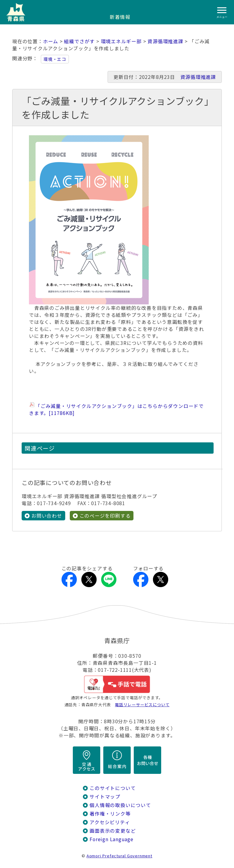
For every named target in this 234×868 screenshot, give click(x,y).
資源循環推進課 (165, 41)
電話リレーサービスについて (142, 705)
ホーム (51, 41)
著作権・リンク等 (110, 814)
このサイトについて (113, 788)
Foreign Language (112, 839)
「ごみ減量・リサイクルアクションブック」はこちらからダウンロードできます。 (116, 409)
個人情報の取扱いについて (120, 805)
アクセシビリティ (110, 822)
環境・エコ (55, 59)
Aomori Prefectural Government (119, 856)
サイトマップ (105, 797)
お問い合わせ (47, 516)
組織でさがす (79, 41)
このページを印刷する (105, 516)
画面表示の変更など (113, 831)
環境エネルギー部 (121, 41)
